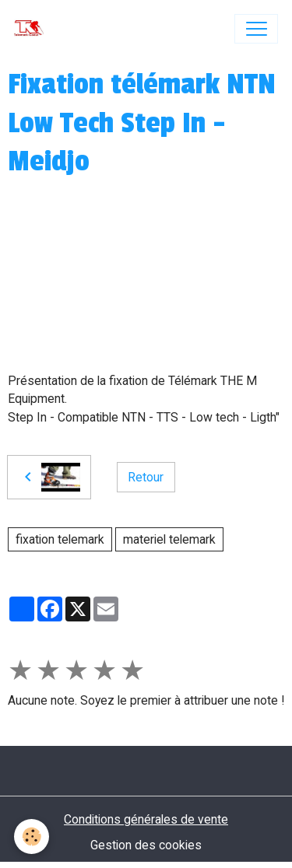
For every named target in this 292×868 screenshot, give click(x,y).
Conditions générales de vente (146, 819)
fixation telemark (60, 539)
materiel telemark (169, 539)
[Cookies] (32, 836)
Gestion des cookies (146, 845)
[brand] (32, 29)
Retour (146, 477)
